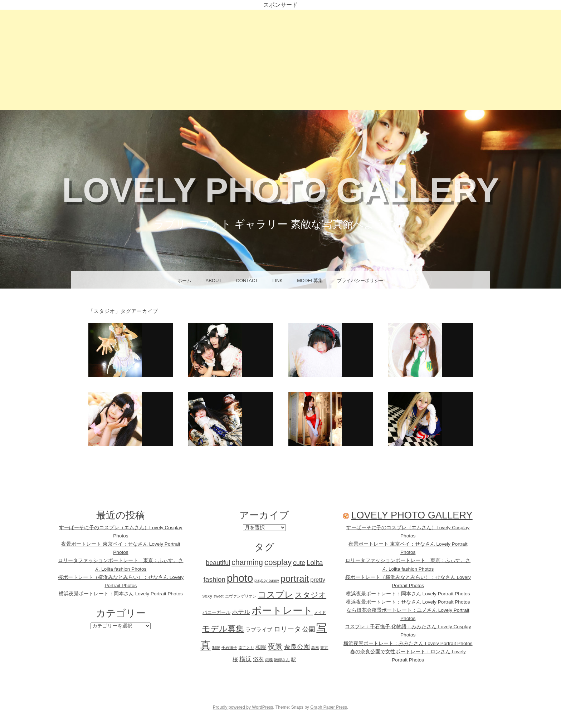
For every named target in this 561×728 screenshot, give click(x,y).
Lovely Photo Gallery (280, 190)
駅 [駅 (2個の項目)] (294, 660)
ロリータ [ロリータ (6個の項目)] (287, 629)
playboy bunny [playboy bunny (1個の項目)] (267, 580)
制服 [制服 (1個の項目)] (216, 648)
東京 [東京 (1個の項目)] (324, 648)
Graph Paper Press (329, 707)
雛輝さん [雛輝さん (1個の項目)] (282, 660)
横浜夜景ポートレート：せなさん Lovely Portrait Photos (408, 602)
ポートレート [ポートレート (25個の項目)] (282, 611)
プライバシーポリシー (360, 281)
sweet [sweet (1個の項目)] (219, 596)
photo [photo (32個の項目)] (240, 578)
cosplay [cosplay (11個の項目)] (278, 562)
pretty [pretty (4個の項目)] (318, 580)
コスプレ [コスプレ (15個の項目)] (275, 594)
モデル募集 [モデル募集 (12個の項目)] (223, 629)
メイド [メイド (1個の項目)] (320, 613)
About (214, 281)
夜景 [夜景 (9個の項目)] (275, 646)
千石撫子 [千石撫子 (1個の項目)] (229, 648)
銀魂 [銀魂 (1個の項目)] (269, 660)
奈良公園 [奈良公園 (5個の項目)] (297, 647)
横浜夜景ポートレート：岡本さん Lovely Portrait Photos (121, 594)
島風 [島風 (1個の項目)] (315, 648)
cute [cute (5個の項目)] (299, 563)
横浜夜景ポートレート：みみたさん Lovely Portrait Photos (408, 643)
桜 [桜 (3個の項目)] (235, 659)
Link (277, 281)
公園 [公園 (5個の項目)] (309, 629)
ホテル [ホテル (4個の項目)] (241, 612)
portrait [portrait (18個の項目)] (295, 579)
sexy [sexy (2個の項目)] (208, 596)
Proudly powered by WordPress (243, 707)
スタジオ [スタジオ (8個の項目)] (311, 595)
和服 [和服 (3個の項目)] (261, 647)
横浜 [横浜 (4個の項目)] (245, 659)
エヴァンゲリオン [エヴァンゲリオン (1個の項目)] (241, 596)
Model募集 (310, 281)
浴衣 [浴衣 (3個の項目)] (258, 659)
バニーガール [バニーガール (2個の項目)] (216, 612)
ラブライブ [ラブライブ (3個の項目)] (259, 629)
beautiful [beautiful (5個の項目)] (218, 563)
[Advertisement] (280, 60)
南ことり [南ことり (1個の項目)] (247, 648)
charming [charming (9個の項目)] (247, 562)
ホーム (184, 281)
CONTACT (247, 281)
